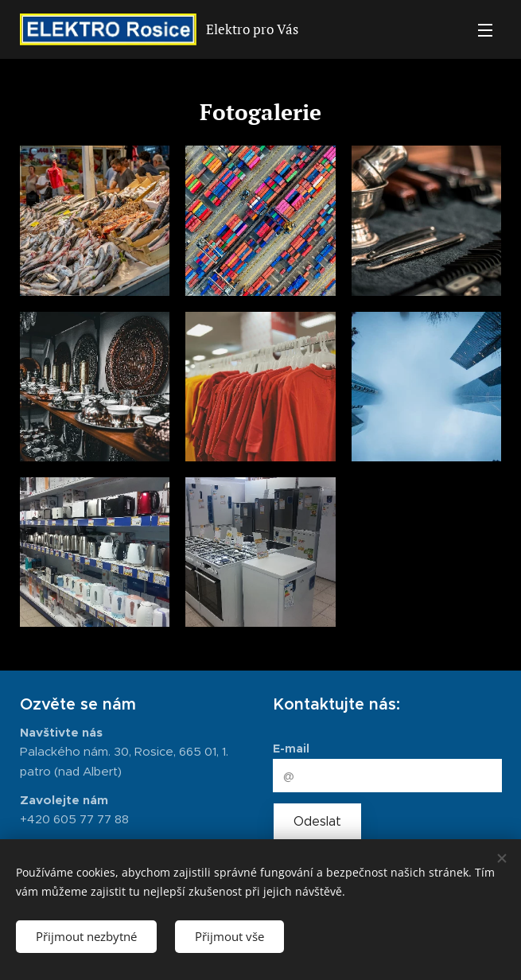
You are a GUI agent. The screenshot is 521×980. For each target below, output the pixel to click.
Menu (485, 30)
